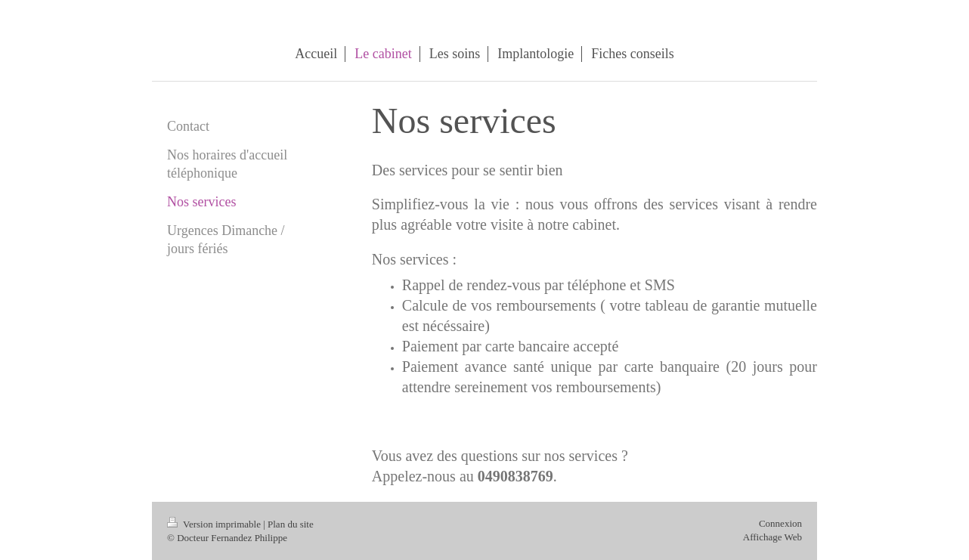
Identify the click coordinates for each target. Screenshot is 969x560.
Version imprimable (215, 524)
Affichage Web (772, 537)
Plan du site (291, 524)
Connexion (780, 523)
